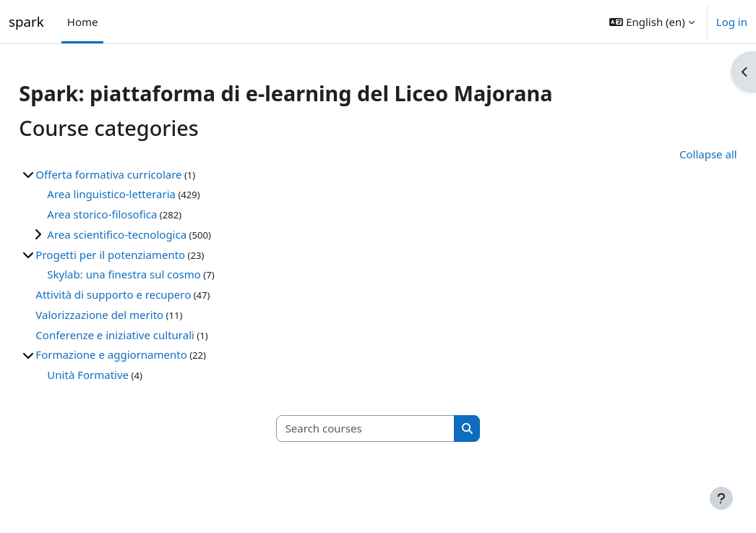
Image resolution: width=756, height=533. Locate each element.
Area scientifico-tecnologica (149, 234)
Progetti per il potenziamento (143, 255)
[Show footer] (721, 498)
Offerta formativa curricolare (141, 174)
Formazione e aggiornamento (143, 354)
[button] (652, 22)
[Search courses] (366, 428)
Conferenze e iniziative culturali (147, 335)
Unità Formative (120, 375)
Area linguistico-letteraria (144, 194)
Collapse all (676, 154)
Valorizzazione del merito (132, 315)
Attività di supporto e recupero (146, 294)
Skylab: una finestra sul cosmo (156, 274)
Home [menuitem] (83, 22)
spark (26, 21)
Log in (732, 22)
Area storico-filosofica (134, 214)
